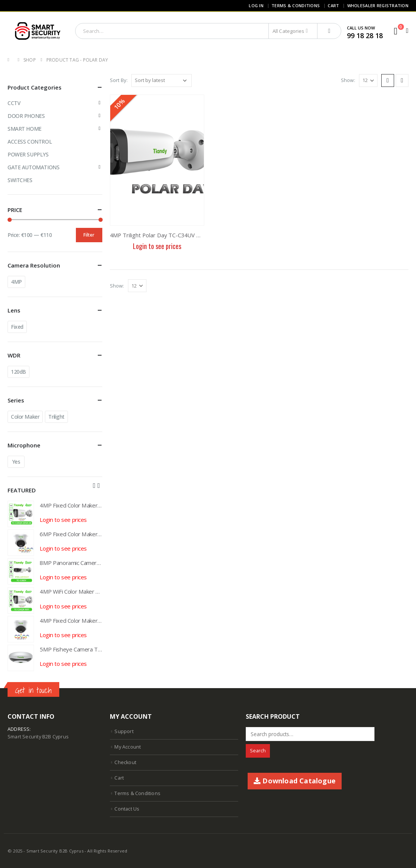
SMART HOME (25, 129)
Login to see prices (157, 246)
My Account (128, 747)
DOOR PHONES (26, 116)
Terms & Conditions (296, 5)
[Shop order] (162, 80)
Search (258, 751)
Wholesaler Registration (378, 5)
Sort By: (119, 80)
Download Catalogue (295, 781)
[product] (157, 160)
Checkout (125, 762)
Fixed (17, 327)
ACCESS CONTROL (30, 142)
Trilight (56, 417)
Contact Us (127, 809)
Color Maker (25, 417)
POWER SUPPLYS (28, 154)
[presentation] (94, 485)
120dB (18, 372)
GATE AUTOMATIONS (33, 167)
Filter (89, 235)
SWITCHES (20, 180)
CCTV (14, 103)
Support (124, 731)
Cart (333, 5)
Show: (348, 80)
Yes (16, 462)
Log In (256, 5)
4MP (16, 282)
